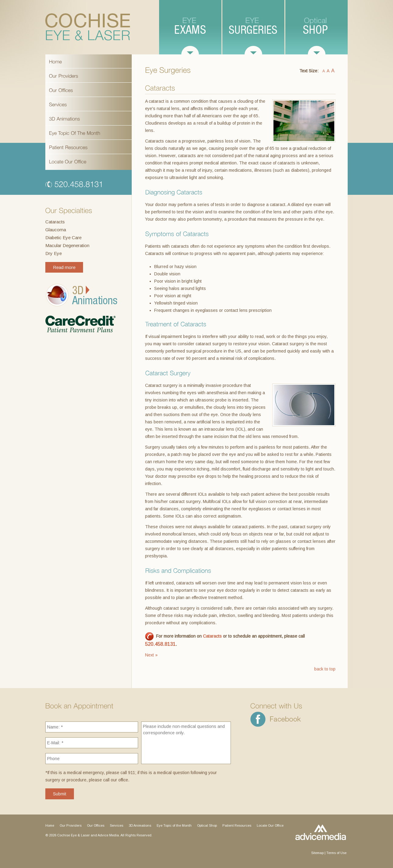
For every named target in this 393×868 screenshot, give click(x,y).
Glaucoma (56, 230)
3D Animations (140, 825)
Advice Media (108, 835)
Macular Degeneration (67, 245)
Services (117, 825)
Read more (64, 267)
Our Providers (71, 825)
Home (50, 825)
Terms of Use (336, 853)
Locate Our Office (270, 825)
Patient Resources (237, 825)
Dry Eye (54, 253)
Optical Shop (207, 825)
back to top (325, 669)
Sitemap (317, 853)
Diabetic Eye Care (63, 238)
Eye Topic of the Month (174, 825)
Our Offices (96, 825)
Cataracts (55, 222)
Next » (151, 655)
